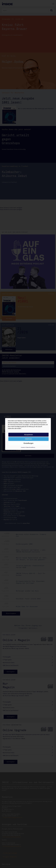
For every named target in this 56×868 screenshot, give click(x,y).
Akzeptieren (28, 435)
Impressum (23, 447)
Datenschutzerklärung (31, 447)
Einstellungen (29, 443)
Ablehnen (28, 439)
